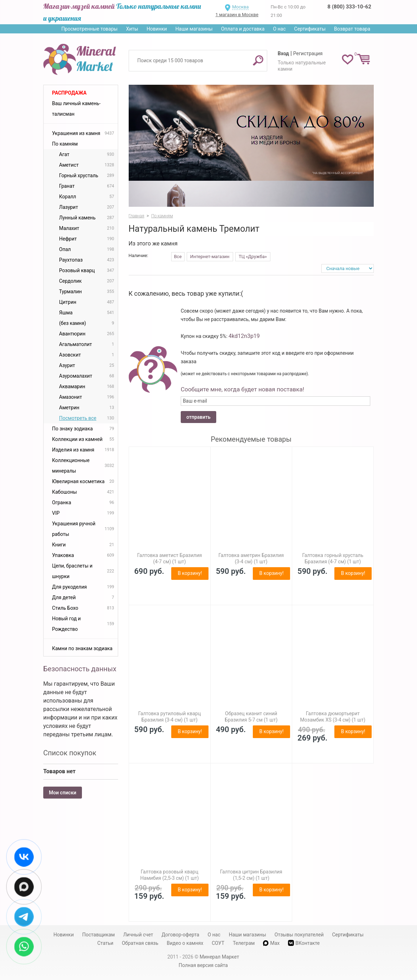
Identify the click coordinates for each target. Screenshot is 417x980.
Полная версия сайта (203, 965)
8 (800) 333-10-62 (349, 7)
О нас (279, 29)
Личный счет (138, 935)
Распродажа (69, 93)
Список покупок (70, 753)
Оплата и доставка (243, 29)
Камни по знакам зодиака (82, 648)
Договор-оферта (181, 935)
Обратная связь (140, 943)
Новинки (157, 29)
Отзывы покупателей (299, 935)
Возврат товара (352, 29)
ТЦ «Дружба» (253, 257)
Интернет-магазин (210, 257)
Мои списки (63, 793)
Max (271, 943)
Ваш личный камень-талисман (76, 109)
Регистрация (308, 53)
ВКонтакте (304, 943)
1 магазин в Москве (237, 15)
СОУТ (218, 943)
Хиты (132, 29)
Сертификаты (310, 29)
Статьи (105, 943)
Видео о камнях (185, 943)
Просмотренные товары (89, 29)
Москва (240, 7)
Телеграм (244, 943)
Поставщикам (99, 935)
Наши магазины (194, 29)
